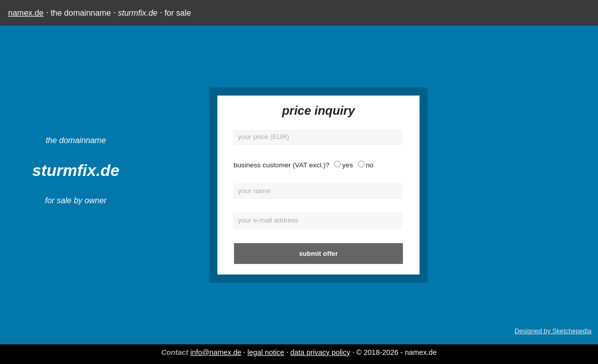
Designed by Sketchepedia (553, 331)
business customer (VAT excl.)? (233, 165)
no (321, 165)
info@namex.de (216, 352)
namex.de (26, 13)
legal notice (266, 352)
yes (298, 165)
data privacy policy (320, 352)
